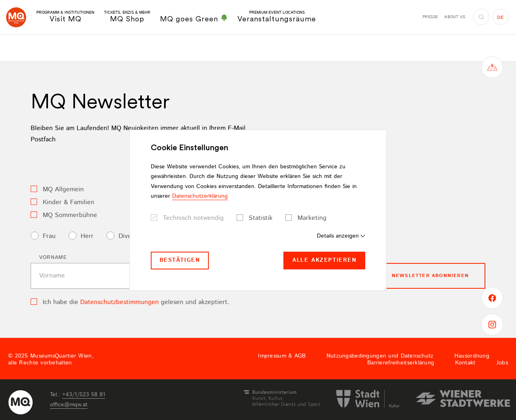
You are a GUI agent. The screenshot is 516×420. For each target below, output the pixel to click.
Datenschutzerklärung (200, 196)
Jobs (502, 363)
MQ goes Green (194, 19)
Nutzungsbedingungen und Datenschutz (380, 356)
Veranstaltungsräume (277, 17)
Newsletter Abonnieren (430, 276)
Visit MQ (65, 17)
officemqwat (69, 405)
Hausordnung (472, 356)
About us (455, 17)
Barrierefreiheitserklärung (401, 363)
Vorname (53, 258)
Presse (430, 17)
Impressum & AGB (282, 356)
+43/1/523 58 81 (84, 395)
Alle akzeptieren (324, 260)
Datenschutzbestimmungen (120, 302)
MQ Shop (127, 17)
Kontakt (465, 363)
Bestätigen (180, 260)
